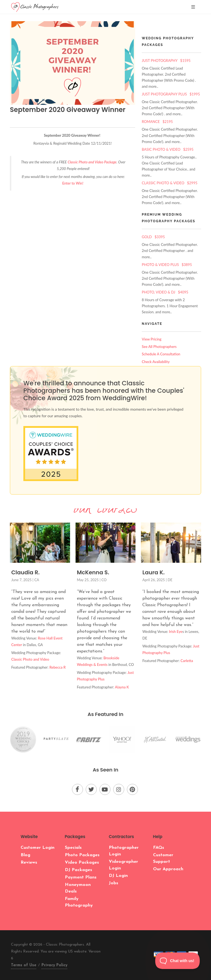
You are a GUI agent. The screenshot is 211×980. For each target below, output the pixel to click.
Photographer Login (124, 851)
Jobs (113, 883)
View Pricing (152, 339)
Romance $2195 (157, 122)
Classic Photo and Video (30, 659)
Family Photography (79, 902)
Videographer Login (123, 865)
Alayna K (122, 687)
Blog (25, 855)
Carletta (187, 661)
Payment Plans (81, 877)
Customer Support (163, 858)
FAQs (159, 848)
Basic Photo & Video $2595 (168, 149)
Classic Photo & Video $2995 (170, 183)
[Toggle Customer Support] (178, 961)
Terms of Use (24, 965)
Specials (73, 848)
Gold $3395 (153, 237)
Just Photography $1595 (166, 61)
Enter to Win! (73, 183)
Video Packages (82, 863)
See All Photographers (159, 347)
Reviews (29, 863)
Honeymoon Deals (78, 888)
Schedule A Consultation (161, 354)
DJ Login (118, 876)
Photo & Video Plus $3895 (167, 265)
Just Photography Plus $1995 (171, 94)
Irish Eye (176, 632)
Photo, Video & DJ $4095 (165, 292)
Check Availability (156, 362)
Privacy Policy (54, 965)
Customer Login (38, 848)
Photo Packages (82, 855)
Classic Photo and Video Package (92, 162)
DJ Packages (78, 870)
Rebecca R (58, 667)
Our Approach (168, 869)
